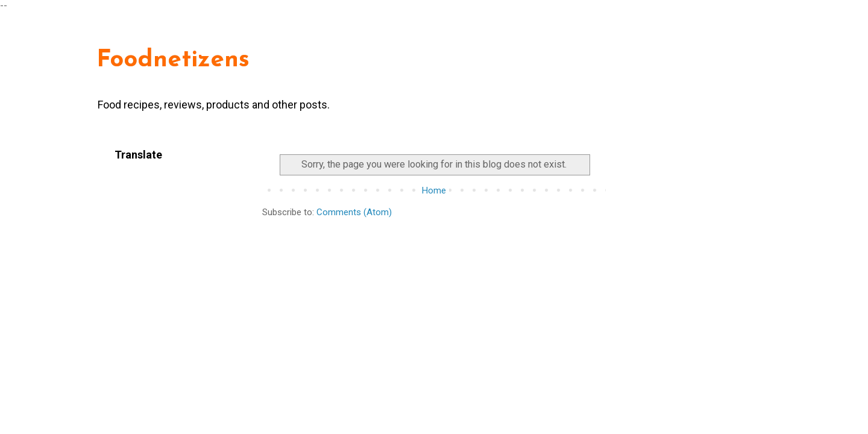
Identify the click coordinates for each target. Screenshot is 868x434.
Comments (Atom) (354, 212)
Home (434, 190)
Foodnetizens (173, 60)
